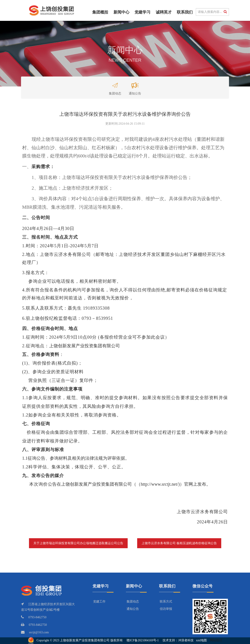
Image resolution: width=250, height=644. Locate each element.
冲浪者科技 (186, 640)
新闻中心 (121, 12)
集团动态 (115, 87)
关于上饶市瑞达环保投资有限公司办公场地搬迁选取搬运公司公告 (78, 543)
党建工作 (99, 602)
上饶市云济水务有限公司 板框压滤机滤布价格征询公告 (179, 543)
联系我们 (185, 12)
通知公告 (135, 87)
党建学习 (142, 12)
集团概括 (100, 12)
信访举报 (166, 609)
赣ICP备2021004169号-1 (143, 640)
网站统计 (216, 640)
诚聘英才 (164, 12)
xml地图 (202, 640)
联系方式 (166, 602)
